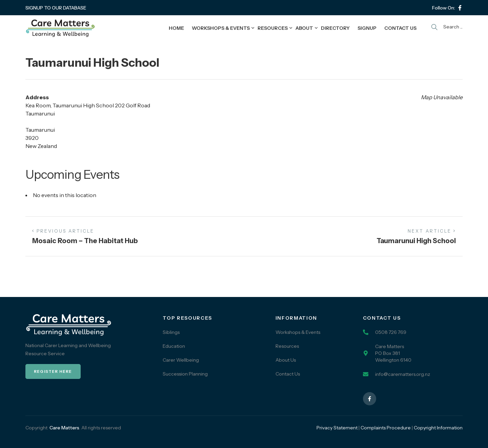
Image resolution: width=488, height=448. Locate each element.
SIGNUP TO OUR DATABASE (56, 8)
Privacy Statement (337, 428)
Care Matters (64, 428)
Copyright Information (438, 428)
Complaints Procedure (386, 428)
